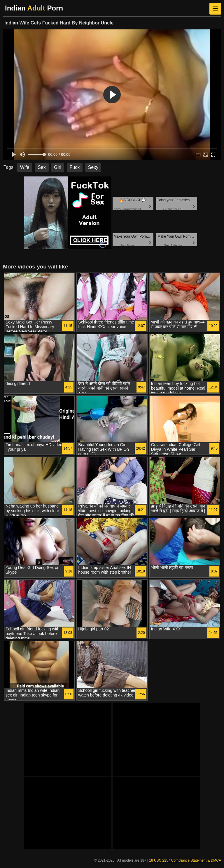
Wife (25, 167)
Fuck (75, 167)
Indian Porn (34, 8)
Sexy (93, 167)
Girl (58, 167)
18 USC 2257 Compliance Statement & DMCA (185, 860)
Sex (42, 167)
